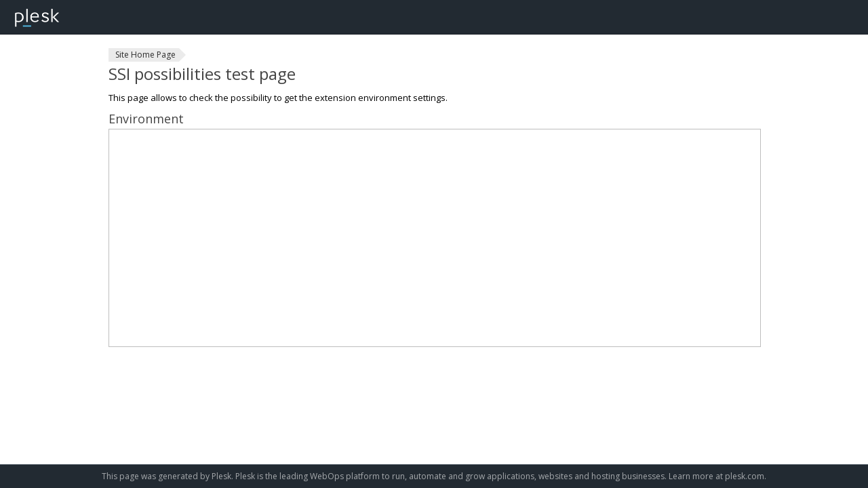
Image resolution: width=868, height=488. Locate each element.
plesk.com (745, 476)
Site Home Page (145, 55)
